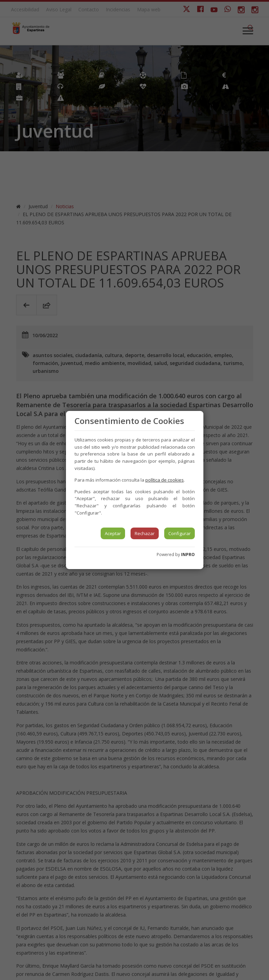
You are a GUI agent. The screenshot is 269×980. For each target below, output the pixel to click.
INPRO (188, 554)
